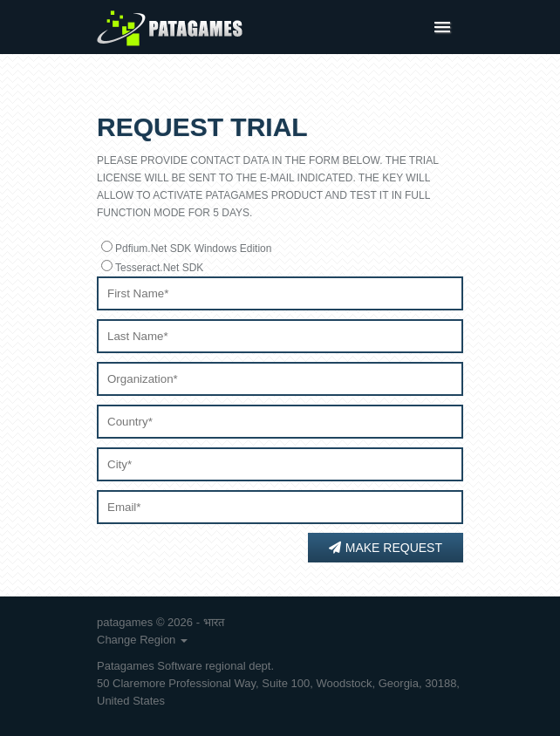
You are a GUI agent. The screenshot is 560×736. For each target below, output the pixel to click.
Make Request (386, 548)
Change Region (142, 640)
